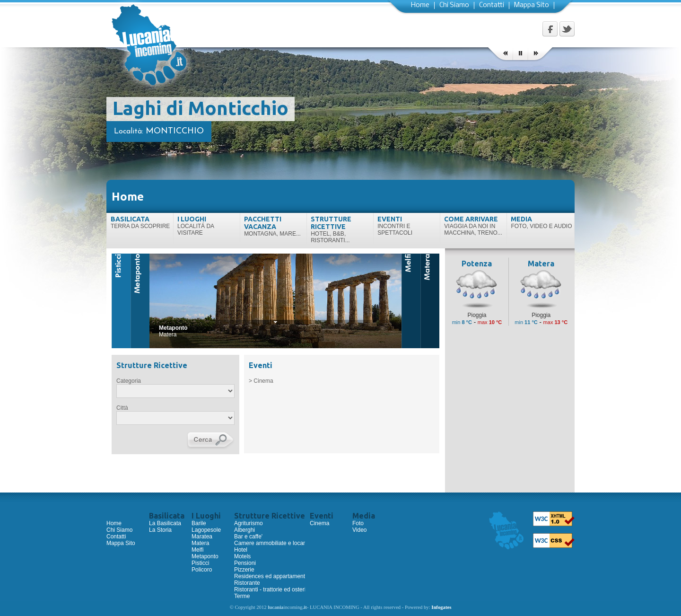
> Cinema (261, 381)
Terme (242, 596)
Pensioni (245, 563)
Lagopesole (206, 530)
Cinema (319, 523)
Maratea (202, 537)
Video (359, 530)
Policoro (202, 570)
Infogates (441, 607)
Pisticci (200, 563)
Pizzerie (244, 570)
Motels (242, 556)
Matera (200, 543)
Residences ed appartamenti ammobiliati (285, 576)
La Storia (160, 530)
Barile (199, 523)
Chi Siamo (454, 5)
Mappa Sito (532, 5)
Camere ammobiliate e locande (273, 543)
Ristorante (247, 583)
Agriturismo (249, 523)
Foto (358, 523)
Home (420, 5)
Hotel (241, 550)
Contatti (492, 5)
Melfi (197, 550)
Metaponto (205, 556)
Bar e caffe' (248, 537)
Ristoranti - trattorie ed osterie (271, 590)
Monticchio (175, 131)
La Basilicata (165, 523)
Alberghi (244, 530)
